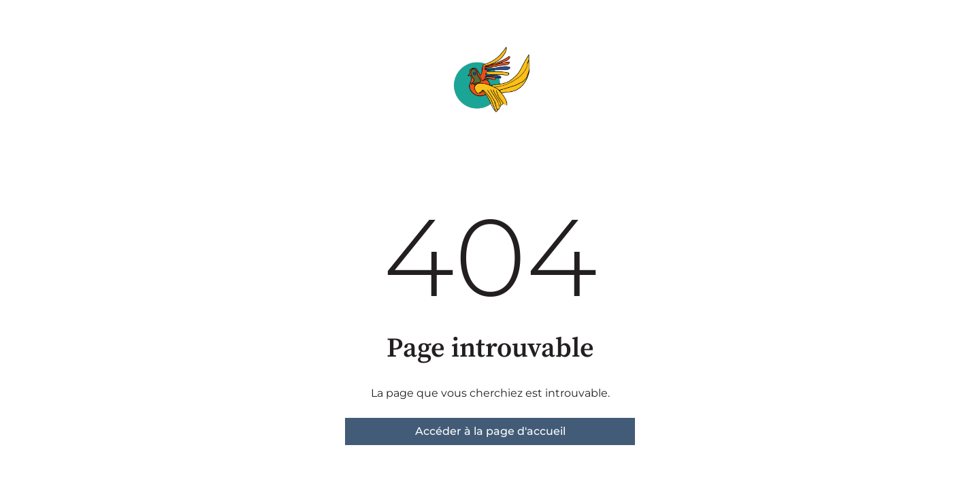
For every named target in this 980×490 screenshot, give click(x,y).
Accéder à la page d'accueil (490, 431)
